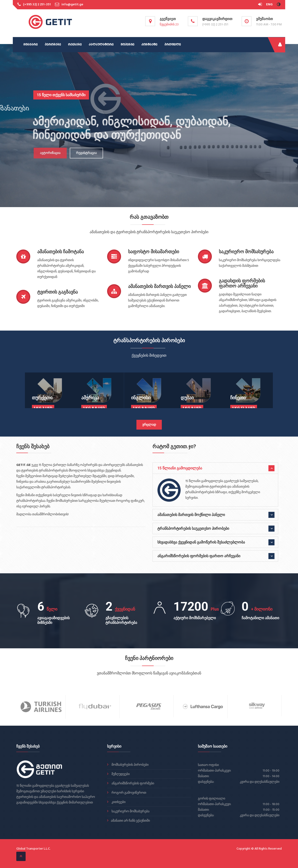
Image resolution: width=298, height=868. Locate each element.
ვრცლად (149, 425)
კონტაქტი (149, 45)
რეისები (75, 45)
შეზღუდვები (120, 774)
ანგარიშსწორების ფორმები (132, 784)
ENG (269, 5)
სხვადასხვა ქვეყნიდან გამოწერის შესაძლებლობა (201, 542)
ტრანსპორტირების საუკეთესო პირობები (193, 528)
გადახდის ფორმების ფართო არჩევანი (242, 283)
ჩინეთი (238, 398)
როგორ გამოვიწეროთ (129, 793)
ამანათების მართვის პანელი (159, 286)
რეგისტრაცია (84, 153)
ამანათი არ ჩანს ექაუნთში (130, 821)
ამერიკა (90, 398)
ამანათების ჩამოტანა (61, 252)
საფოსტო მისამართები (154, 252)
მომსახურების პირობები (130, 765)
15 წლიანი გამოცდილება (180, 468)
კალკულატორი (101, 45)
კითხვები (118, 802)
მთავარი (30, 45)
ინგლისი (141, 398)
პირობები (53, 45)
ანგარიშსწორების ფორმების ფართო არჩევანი (199, 556)
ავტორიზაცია (48, 153)
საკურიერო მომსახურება (246, 252)
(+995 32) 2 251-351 (37, 5)
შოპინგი (127, 45)
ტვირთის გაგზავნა (58, 292)
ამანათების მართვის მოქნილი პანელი (191, 515)
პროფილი (173, 45)
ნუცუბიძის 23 (169, 25)
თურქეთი (42, 398)
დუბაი (187, 398)
